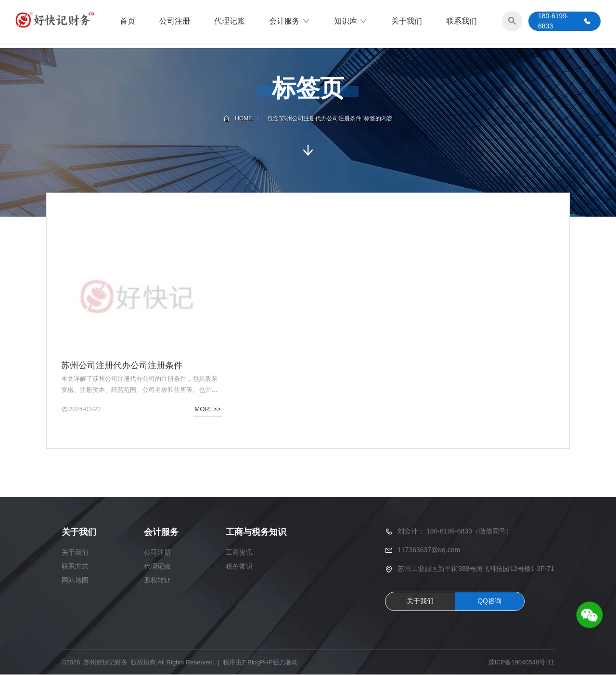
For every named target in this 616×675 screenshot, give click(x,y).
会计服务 (289, 22)
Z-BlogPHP (257, 663)
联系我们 (462, 21)
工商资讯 (239, 553)
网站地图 (75, 581)
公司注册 (175, 21)
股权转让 (157, 581)
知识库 (351, 22)
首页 (128, 21)
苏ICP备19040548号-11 (521, 663)
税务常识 (239, 567)
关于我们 (407, 21)
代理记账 (230, 21)
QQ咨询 (489, 601)
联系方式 (75, 567)
